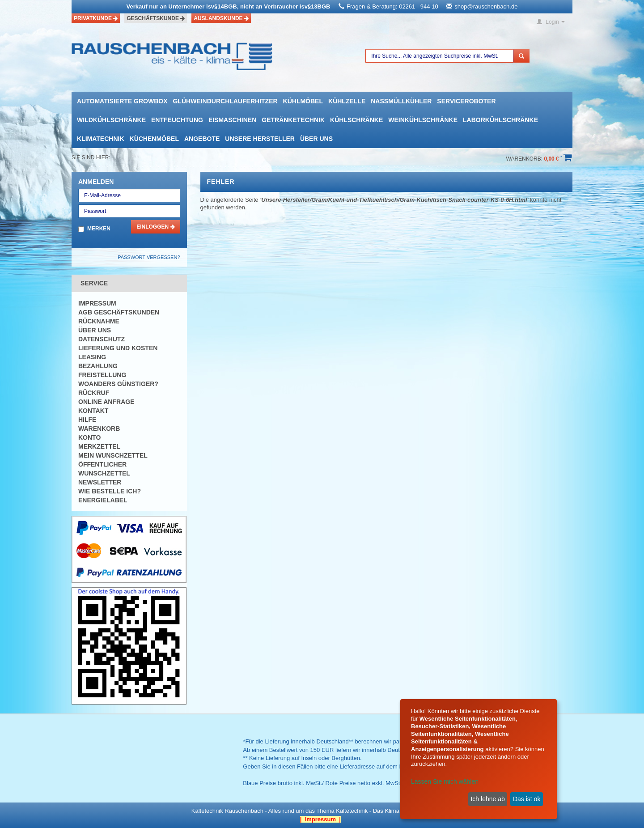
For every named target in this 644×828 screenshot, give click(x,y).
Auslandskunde (221, 18)
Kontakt (93, 411)
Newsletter (100, 482)
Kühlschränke (356, 120)
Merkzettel (99, 446)
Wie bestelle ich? (110, 491)
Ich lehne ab (487, 799)
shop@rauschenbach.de (486, 6)
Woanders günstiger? (118, 384)
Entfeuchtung (177, 120)
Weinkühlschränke (423, 120)
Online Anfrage (106, 402)
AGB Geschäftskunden (119, 312)
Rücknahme (99, 321)
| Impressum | (320, 819)
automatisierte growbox (122, 101)
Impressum (97, 303)
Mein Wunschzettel (113, 455)
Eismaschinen (232, 120)
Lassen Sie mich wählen (445, 781)
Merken (99, 229)
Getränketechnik (293, 120)
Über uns (316, 139)
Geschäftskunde (156, 18)
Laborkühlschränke (500, 120)
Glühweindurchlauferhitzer (225, 101)
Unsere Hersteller (260, 139)
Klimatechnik (101, 139)
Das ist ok (527, 799)
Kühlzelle (347, 101)
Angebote (202, 139)
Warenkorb (99, 429)
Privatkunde (96, 18)
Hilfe (87, 420)
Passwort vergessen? (149, 257)
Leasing (92, 357)
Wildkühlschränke (111, 120)
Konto (89, 437)
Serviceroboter (466, 101)
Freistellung (102, 375)
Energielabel (103, 500)
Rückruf (94, 393)
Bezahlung (98, 366)
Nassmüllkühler (401, 101)
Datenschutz (102, 339)
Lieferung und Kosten (118, 348)
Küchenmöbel (154, 139)
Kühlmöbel (303, 101)
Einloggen (155, 227)
